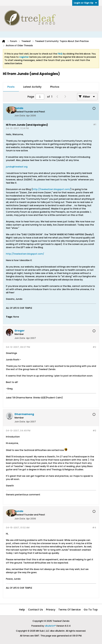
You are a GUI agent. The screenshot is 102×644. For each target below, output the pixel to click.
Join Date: (20, 116)
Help (22, 610)
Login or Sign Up (85, 3)
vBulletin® (50, 626)
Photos (55, 87)
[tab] (11, 87)
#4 (94, 528)
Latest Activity (32, 87)
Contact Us (35, 610)
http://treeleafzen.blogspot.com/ (52, 189)
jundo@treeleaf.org (17, 167)
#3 (94, 431)
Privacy (51, 610)
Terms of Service (69, 610)
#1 (95, 125)
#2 (94, 347)
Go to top (91, 610)
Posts (11, 87)
